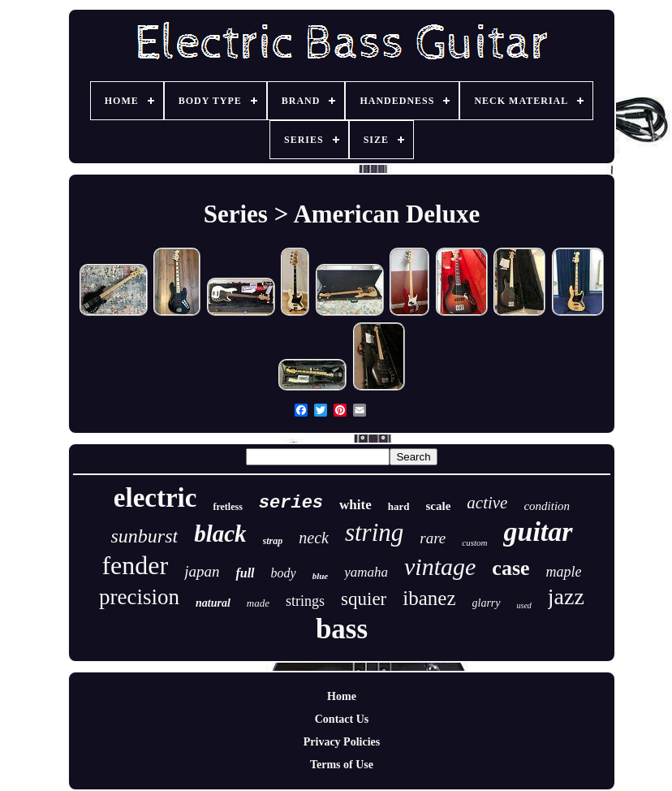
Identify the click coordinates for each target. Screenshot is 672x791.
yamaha (366, 572)
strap (273, 541)
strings (305, 601)
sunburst (144, 536)
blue (321, 576)
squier (364, 599)
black (220, 534)
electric (155, 498)
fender (135, 565)
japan (202, 571)
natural (213, 603)
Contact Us (342, 719)
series (291, 503)
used (524, 605)
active (487, 503)
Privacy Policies (342, 742)
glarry (487, 603)
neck (314, 538)
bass (342, 629)
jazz (566, 596)
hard (399, 506)
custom (474, 542)
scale (438, 506)
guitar (538, 532)
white (355, 505)
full (245, 573)
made (258, 603)
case (510, 568)
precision (139, 597)
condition (547, 506)
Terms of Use (342, 765)
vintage (440, 566)
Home (342, 696)
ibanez (429, 598)
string (374, 532)
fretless (227, 507)
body (284, 573)
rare (433, 538)
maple (564, 572)
